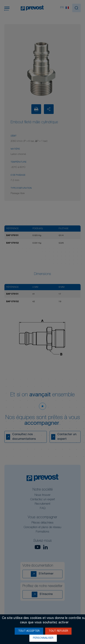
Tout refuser (58, 631)
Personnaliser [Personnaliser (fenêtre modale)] (43, 638)
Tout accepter (29, 631)
